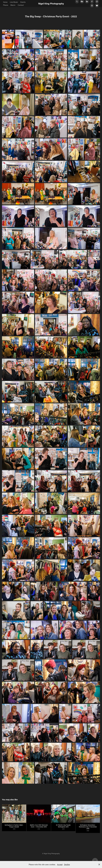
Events (23, 2)
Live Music (14, 2)
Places (6, 5)
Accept (60, 864)
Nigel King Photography (51, 4)
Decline (67, 864)
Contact (21, 5)
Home (5, 2)
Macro (13, 5)
